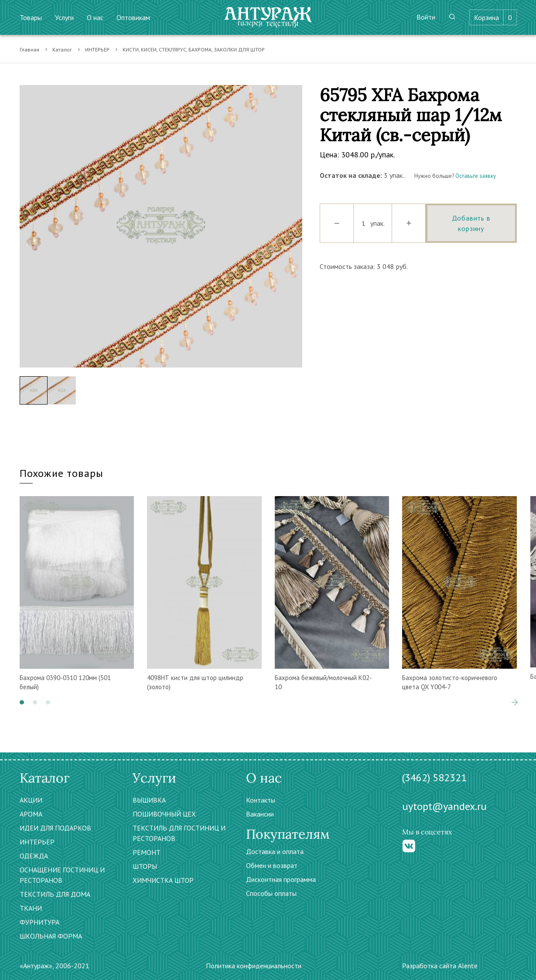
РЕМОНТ (147, 852)
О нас (95, 17)
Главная (29, 49)
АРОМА (31, 814)
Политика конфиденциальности (254, 966)
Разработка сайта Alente (440, 966)
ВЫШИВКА (149, 800)
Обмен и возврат (272, 865)
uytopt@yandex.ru (444, 806)
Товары (31, 17)
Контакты (261, 800)
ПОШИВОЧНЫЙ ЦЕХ (164, 814)
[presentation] (515, 702)
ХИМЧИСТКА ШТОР (163, 880)
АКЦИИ (31, 800)
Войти (426, 17)
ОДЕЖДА (34, 856)
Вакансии (260, 814)
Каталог (62, 49)
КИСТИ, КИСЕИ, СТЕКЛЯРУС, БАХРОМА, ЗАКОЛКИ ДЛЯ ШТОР (194, 49)
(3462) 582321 (434, 778)
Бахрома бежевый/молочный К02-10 (323, 682)
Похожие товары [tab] (62, 473)
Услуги (64, 17)
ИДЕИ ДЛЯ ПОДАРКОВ (55, 828)
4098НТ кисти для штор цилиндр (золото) (195, 682)
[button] (22, 702)
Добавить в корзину (471, 223)
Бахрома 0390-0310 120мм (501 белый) (65, 682)
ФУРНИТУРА (39, 922)
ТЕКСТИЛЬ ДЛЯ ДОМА (55, 894)
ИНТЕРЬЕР (97, 49)
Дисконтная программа (281, 879)
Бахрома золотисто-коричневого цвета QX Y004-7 (450, 682)
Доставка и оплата (275, 851)
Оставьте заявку (476, 176)
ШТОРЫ (145, 866)
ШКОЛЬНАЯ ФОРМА (51, 936)
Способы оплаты (271, 893)
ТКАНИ (31, 908)
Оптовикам (133, 17)
